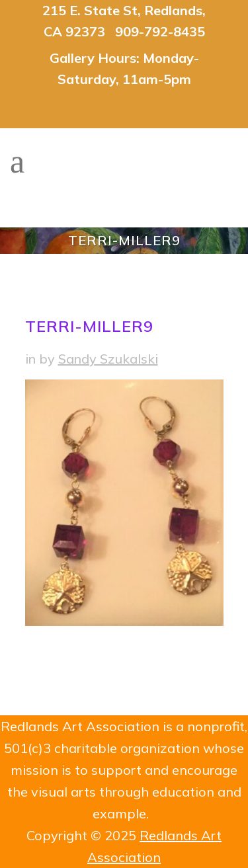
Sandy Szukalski (108, 359)
